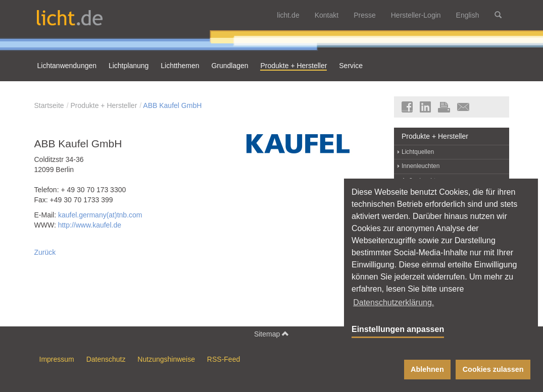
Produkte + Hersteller (104, 105)
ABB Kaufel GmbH (172, 105)
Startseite (49, 105)
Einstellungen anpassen (398, 329)
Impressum (57, 359)
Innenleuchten (421, 166)
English (468, 15)
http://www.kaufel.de (90, 225)
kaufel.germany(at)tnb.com (100, 215)
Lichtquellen (418, 152)
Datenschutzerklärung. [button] (393, 302)
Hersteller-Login (416, 15)
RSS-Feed (224, 359)
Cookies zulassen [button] (493, 369)
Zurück (45, 252)
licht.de (288, 15)
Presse (365, 15)
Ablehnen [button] (427, 369)
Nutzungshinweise (166, 359)
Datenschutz (106, 359)
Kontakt (327, 15)
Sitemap (271, 334)
